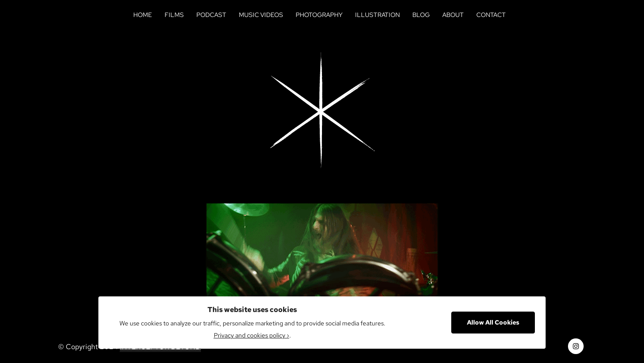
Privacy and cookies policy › (252, 335)
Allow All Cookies (493, 322)
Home (143, 15)
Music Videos (261, 15)
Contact (491, 15)
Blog (421, 15)
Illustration (377, 15)
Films (174, 15)
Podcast (211, 15)
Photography (319, 15)
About (453, 15)
